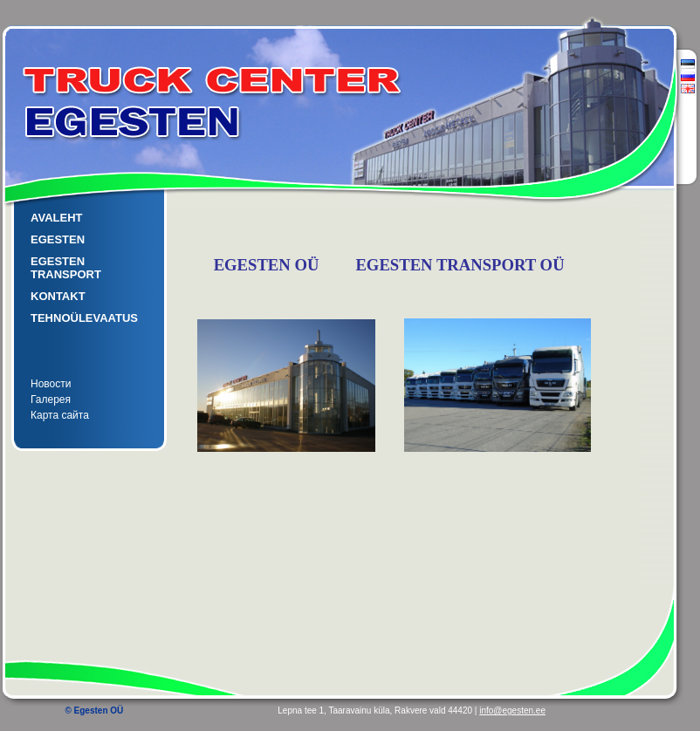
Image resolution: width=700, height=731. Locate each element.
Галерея (51, 400)
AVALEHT (56, 218)
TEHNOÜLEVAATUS (84, 318)
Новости (51, 384)
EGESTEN (58, 239)
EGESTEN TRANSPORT (66, 268)
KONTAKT (58, 296)
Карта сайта (60, 415)
